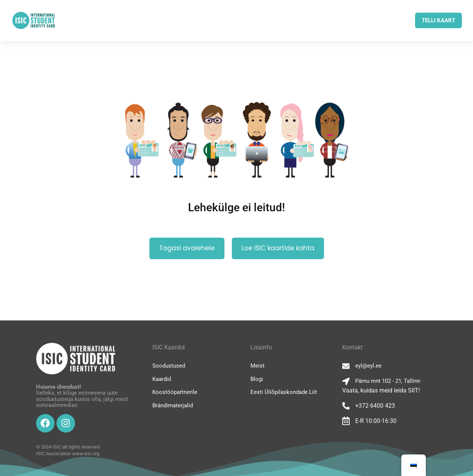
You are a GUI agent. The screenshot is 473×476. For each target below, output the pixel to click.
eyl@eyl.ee (368, 366)
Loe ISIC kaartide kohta (278, 248)
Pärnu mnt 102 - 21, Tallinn (388, 381)
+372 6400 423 (375, 406)
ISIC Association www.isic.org (68, 454)
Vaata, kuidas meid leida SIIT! (381, 390)
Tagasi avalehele (187, 248)
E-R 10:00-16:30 (376, 421)
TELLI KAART (438, 20)
